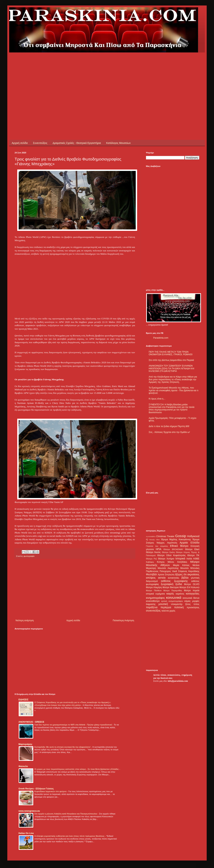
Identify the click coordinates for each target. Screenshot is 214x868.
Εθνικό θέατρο (179, 546)
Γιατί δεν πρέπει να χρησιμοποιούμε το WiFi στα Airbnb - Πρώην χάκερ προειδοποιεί (73, 725)
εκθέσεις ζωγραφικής (174, 581)
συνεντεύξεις (153, 611)
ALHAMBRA (151, 536)
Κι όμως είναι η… (157, 399)
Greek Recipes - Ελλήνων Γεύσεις (36, 789)
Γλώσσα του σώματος (157, 546)
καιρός (170, 594)
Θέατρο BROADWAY (173, 549)
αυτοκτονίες (174, 578)
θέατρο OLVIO (192, 584)
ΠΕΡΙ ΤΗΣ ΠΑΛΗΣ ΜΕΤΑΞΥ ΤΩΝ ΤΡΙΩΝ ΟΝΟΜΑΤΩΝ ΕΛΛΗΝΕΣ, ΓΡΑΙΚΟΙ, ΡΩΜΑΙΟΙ (171, 353)
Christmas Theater (165, 536)
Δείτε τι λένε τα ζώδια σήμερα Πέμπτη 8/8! (169, 426)
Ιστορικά (180, 558)
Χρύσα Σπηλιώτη (166, 575)
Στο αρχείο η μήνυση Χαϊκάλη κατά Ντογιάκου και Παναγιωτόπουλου (66, 814)
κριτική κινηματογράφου (172, 601)
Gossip (181, 536)
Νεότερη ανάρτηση (25, 620)
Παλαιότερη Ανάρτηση (123, 620)
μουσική (163, 604)
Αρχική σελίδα (20, 143)
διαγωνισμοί (152, 581)
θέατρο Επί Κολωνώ (189, 587)
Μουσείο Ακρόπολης (168, 568)
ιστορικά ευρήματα (155, 594)
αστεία (162, 578)
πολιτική (179, 607)
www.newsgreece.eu (29, 811)
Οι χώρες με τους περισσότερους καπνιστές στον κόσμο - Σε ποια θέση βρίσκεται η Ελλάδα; (77, 769)
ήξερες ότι (181, 574)
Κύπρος (161, 562)
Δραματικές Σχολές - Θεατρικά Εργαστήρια (77, 143)
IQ (147, 539)
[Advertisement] (78, 78)
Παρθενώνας (152, 571)
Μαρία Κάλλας (181, 565)
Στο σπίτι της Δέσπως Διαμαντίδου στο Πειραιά (171, 360)
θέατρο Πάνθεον (154, 590)
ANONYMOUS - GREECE (31, 722)
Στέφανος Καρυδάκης (189, 571)
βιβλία (185, 578)
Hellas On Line (26, 833)
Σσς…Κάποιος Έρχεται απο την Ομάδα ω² (169, 432)
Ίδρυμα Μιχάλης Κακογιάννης (176, 539)
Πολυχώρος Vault (168, 571)
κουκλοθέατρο (153, 601)
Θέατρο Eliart (192, 549)
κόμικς (187, 601)
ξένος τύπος (192, 604)
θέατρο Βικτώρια (171, 587)
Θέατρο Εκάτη (168, 552)
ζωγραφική (167, 584)
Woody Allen (154, 540)
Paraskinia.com (161, 338)
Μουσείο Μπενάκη (190, 568)
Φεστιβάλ (151, 574)
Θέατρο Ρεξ (151, 559)
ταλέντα (165, 611)
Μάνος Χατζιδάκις (177, 562)
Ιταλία (189, 559)
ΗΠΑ (159, 549)
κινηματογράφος (155, 598)
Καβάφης (150, 562)
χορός (172, 611)
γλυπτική (195, 578)
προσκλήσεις (193, 607)
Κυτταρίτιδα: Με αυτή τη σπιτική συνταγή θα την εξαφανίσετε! (63, 747)
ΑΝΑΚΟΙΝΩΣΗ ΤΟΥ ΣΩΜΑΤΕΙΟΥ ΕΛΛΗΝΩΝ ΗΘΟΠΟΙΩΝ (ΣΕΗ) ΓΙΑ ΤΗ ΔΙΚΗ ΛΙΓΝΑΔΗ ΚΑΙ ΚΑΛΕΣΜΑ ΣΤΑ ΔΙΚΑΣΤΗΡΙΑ (171, 368)
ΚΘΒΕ (196, 559)
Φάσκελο (23, 766)
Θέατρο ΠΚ (193, 555)
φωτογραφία (29, 556)
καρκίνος (180, 594)
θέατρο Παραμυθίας (173, 590)
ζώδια (179, 584)
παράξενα (152, 607)
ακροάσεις (193, 574)
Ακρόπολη (172, 543)
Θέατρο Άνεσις (153, 552)
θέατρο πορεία (192, 590)
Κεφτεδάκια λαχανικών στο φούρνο (51, 791)
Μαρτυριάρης (25, 744)
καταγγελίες (193, 594)
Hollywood (193, 536)
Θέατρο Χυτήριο (166, 559)
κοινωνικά (174, 598)
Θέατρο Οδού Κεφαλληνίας (172, 555)
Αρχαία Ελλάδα (189, 543)
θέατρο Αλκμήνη (154, 587)
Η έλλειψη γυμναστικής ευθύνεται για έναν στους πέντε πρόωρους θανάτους (70, 836)
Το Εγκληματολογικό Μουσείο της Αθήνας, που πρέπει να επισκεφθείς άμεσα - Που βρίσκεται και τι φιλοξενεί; (173, 390)
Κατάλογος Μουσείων (119, 143)
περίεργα (166, 607)
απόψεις (151, 578)
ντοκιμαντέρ (177, 604)
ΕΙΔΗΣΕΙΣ (23, 700)
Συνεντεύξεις (40, 143)
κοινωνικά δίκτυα (191, 598)
